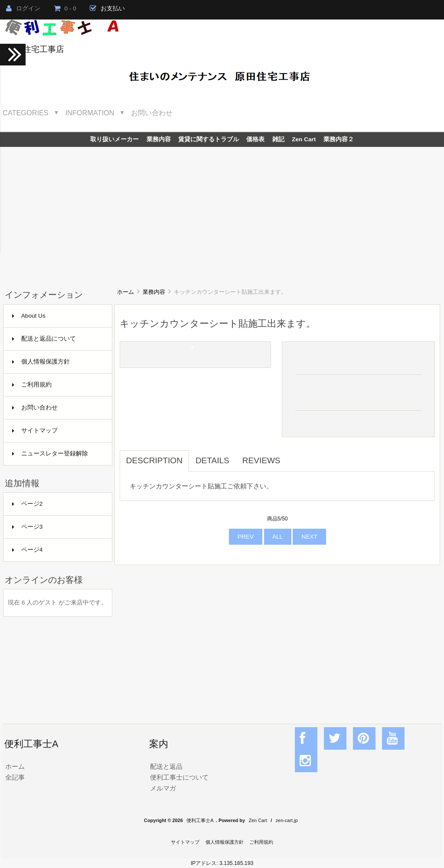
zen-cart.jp (287, 820)
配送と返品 (166, 766)
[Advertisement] (222, 212)
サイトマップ (35, 431)
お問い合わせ (152, 113)
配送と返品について (44, 339)
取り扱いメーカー (114, 139)
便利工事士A (200, 820)
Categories (26, 113)
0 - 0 (65, 8)
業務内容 (154, 292)
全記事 (15, 777)
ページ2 (28, 504)
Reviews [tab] (261, 460)
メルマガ (163, 788)
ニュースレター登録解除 (50, 454)
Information (90, 113)
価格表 (255, 139)
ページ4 (28, 550)
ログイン (23, 8)
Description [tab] (154, 460)
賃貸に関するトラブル (209, 139)
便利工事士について (179, 777)
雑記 (278, 139)
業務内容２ (339, 139)
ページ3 (28, 527)
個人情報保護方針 (41, 362)
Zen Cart (304, 139)
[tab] (294, 456)
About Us (29, 316)
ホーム (126, 292)
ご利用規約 (32, 385)
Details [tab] (212, 460)
